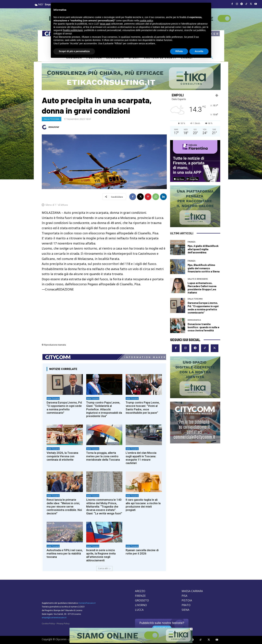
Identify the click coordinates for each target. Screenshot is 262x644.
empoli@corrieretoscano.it (54, 618)
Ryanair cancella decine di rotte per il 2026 (142, 552)
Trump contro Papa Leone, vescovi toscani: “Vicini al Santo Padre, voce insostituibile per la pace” (143, 408)
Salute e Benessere (198, 279)
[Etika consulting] (131, 642)
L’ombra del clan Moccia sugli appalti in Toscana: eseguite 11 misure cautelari (141, 458)
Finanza (191, 242)
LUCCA (139, 610)
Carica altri (104, 568)
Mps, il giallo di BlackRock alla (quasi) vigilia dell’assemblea (203, 249)
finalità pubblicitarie (73, 30)
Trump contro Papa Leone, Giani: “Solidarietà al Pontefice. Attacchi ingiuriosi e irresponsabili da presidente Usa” (104, 409)
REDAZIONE (54, 127)
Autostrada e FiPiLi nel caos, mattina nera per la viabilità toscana (65, 554)
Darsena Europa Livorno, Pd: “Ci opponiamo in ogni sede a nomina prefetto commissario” (64, 408)
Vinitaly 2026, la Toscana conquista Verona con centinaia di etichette (62, 456)
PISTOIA (187, 600)
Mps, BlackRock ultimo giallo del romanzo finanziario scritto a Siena (204, 268)
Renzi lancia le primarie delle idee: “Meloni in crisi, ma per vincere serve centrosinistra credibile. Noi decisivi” (64, 507)
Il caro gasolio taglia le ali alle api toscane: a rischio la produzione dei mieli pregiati (143, 505)
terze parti (105, 24)
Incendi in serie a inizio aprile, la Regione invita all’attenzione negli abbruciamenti (101, 555)
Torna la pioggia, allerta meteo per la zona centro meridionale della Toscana (103, 456)
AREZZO (140, 591)
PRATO (186, 605)
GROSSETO (142, 600)
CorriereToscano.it (87, 603)
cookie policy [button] (146, 21)
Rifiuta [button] (179, 51)
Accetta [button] (199, 51)
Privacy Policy (63, 624)
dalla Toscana (52, 119)
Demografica (194, 320)
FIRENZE (140, 596)
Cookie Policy (48, 624)
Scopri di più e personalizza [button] (74, 51)
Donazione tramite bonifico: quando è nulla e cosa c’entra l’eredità (204, 327)
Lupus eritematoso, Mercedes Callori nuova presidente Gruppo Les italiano (202, 288)
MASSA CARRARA (192, 591)
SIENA (185, 610)
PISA (184, 596)
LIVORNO (141, 605)
